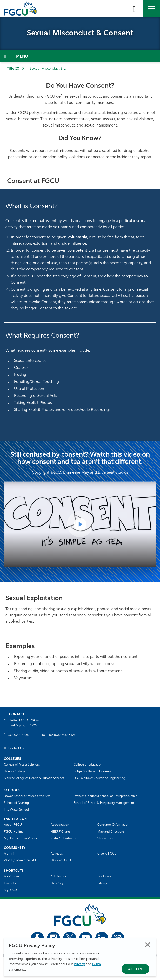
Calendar (10, 883)
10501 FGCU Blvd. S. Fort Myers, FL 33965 (24, 723)
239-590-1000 (19, 735)
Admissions (59, 877)
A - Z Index (12, 877)
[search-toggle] (134, 9)
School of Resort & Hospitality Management (104, 803)
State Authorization (64, 839)
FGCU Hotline (14, 832)
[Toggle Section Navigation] (80, 56)
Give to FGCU (107, 854)
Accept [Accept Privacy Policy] (135, 969)
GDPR (97, 964)
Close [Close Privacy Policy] (148, 945)
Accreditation (60, 825)
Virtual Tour (105, 839)
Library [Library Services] (102, 883)
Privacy (79, 964)
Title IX (13, 69)
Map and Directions (111, 832)
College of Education (88, 765)
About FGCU (13, 825)
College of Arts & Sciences (22, 765)
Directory (57, 883)
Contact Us (16, 748)
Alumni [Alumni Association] (9, 854)
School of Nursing (16, 803)
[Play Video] (80, 524)
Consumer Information (113, 825)
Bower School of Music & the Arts (27, 796)
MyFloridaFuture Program (22, 839)
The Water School (16, 810)
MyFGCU (10, 890)
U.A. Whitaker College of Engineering (99, 778)
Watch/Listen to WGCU (21, 861)
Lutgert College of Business (92, 772)
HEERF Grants (61, 832)
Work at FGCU (61, 861)
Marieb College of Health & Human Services (34, 778)
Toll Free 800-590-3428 (59, 735)
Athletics (57, 854)
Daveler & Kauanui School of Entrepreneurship (105, 796)
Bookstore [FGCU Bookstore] (104, 877)
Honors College (15, 772)
